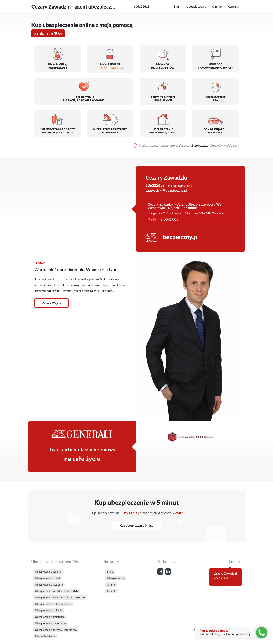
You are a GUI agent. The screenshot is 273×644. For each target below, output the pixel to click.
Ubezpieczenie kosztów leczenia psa (56, 630)
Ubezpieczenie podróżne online (53, 604)
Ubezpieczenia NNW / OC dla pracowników (60, 597)
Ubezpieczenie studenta (49, 584)
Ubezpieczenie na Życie (49, 610)
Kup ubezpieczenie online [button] (136, 526)
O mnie (217, 7)
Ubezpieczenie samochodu (50, 623)
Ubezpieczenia (196, 7)
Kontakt (233, 7)
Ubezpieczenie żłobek (48, 578)
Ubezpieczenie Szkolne (48, 572)
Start (177, 7)
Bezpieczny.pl (200, 146)
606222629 (138, 7)
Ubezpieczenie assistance (50, 617)
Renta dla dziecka (45, 636)
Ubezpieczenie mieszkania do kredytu (57, 591)
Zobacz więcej (52, 303)
